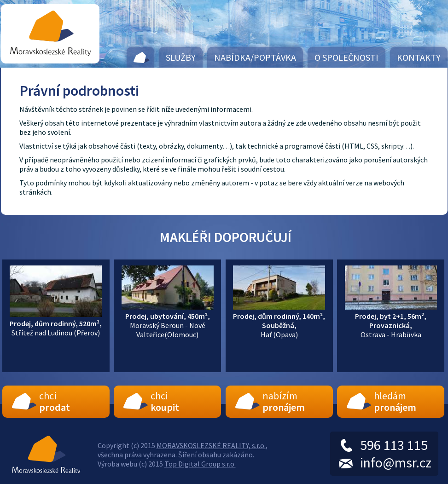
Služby (181, 57)
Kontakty (419, 57)
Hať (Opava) (279, 321)
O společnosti (346, 57)
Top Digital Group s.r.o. (200, 464)
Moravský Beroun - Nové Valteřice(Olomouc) (168, 321)
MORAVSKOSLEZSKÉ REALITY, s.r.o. (211, 445)
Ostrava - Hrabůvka (391, 321)
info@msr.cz (396, 462)
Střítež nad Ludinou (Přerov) (56, 323)
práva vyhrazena (150, 455)
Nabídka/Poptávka (255, 57)
